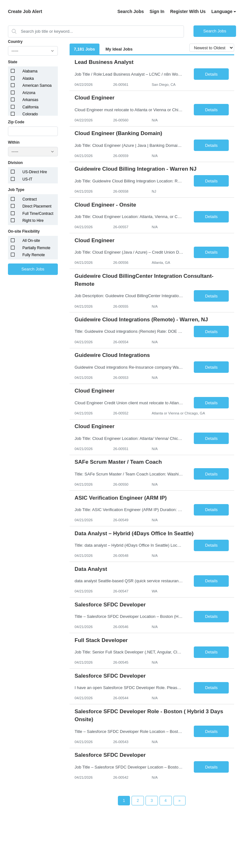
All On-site (31, 241)
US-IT (27, 179)
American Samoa (37, 85)
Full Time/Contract (38, 214)
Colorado (30, 114)
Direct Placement (37, 206)
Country (15, 42)
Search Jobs (130, 11)
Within (14, 142)
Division (15, 163)
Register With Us (188, 11)
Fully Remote (34, 255)
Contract (30, 199)
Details (211, 74)
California (31, 107)
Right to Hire (33, 221)
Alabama (30, 71)
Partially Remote (37, 248)
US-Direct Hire (35, 172)
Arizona (29, 93)
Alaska (28, 79)
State (13, 62)
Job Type (16, 190)
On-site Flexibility (24, 231)
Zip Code (16, 122)
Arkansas (30, 100)
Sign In (157, 11)
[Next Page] (180, 801)
